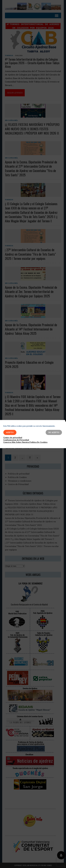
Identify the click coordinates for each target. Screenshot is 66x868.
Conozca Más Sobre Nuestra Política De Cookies (25, 442)
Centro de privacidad (13, 437)
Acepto (10, 432)
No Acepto (54, 432)
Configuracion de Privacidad (16, 440)
